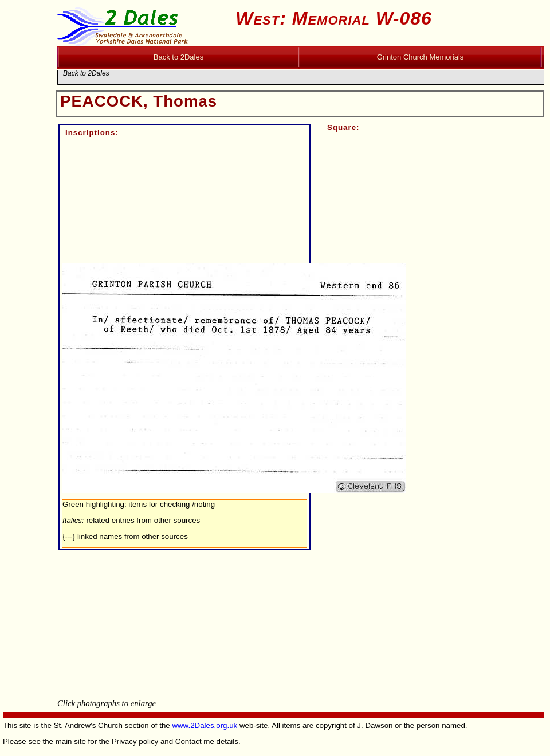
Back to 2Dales (86, 73)
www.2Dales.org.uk (205, 725)
